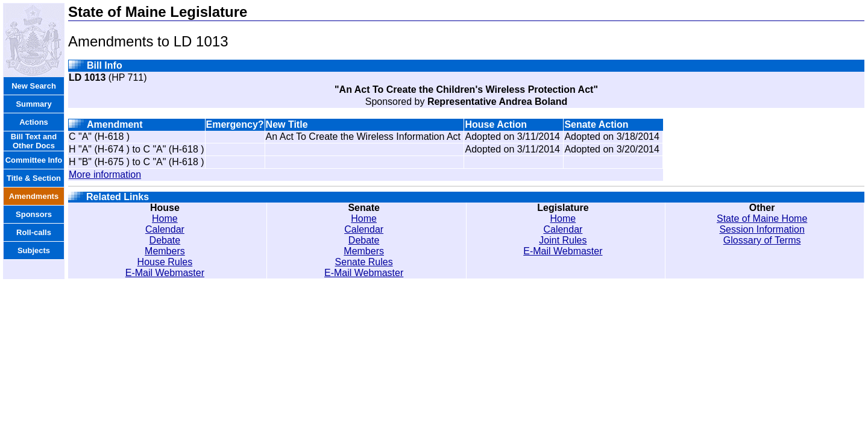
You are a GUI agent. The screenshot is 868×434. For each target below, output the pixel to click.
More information (105, 175)
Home (165, 219)
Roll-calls (34, 232)
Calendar (165, 229)
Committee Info (34, 160)
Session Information (762, 229)
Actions (34, 122)
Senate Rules (364, 262)
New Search (34, 86)
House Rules (165, 262)
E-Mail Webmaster (165, 273)
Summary (33, 104)
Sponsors (34, 214)
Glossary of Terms (762, 240)
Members (165, 251)
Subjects (34, 250)
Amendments (34, 196)
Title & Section (34, 178)
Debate (165, 240)
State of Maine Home (762, 219)
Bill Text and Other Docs (34, 141)
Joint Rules (563, 240)
